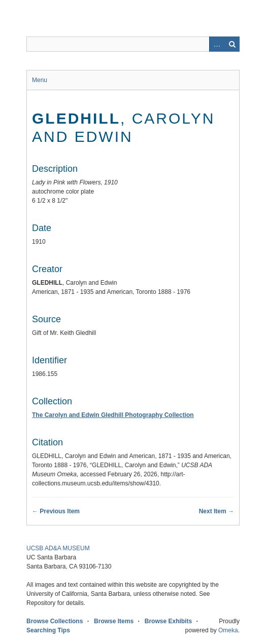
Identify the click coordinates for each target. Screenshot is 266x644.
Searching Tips (48, 630)
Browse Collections (55, 621)
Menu (40, 80)
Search (232, 44)
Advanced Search (217, 44)
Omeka (228, 630)
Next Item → (217, 511)
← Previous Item (56, 511)
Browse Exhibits (168, 621)
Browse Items (114, 621)
